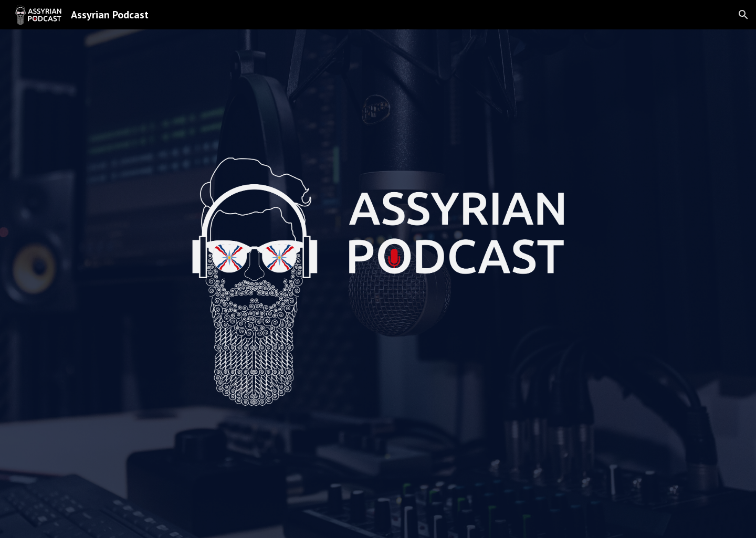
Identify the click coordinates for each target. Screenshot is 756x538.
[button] (743, 15)
